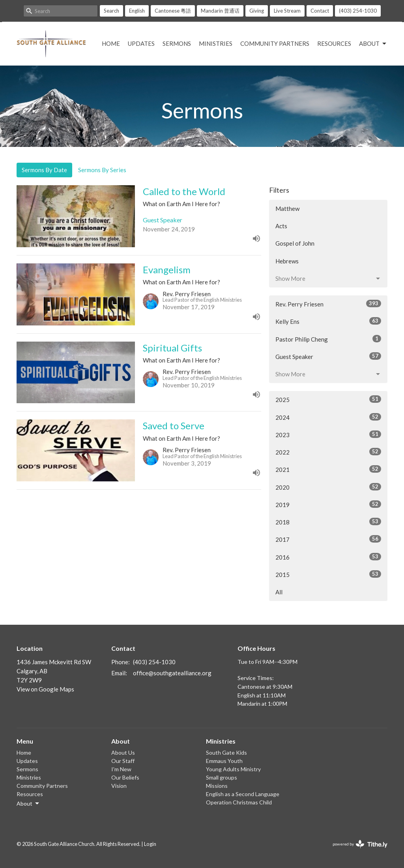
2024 (328, 417)
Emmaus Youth (224, 761)
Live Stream (287, 11)
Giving (257, 11)
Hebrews (287, 261)
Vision (119, 786)
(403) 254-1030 (358, 11)
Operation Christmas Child (239, 802)
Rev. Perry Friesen (328, 304)
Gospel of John (295, 243)
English (137, 11)
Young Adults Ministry (233, 769)
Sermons (177, 43)
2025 (328, 399)
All (279, 592)
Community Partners (275, 43)
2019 (328, 504)
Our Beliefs (125, 777)
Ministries (216, 43)
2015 (328, 574)
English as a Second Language (243, 794)
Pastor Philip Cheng (328, 339)
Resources (334, 43)
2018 (328, 522)
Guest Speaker (328, 356)
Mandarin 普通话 (220, 11)
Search (111, 11)
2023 (328, 434)
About (373, 44)
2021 (328, 469)
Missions (217, 786)
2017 (328, 539)
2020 (328, 487)
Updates (141, 43)
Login (150, 844)
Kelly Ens (328, 321)
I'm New (121, 769)
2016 (328, 557)
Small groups (222, 777)
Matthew (287, 209)
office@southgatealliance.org (172, 673)
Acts (281, 226)
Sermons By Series (102, 170)
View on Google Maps (45, 689)
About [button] (28, 804)
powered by (360, 844)
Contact (320, 11)
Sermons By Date (44, 170)
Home (111, 43)
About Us (123, 752)
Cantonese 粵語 (173, 11)
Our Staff (123, 761)
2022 (328, 452)
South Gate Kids (226, 752)
